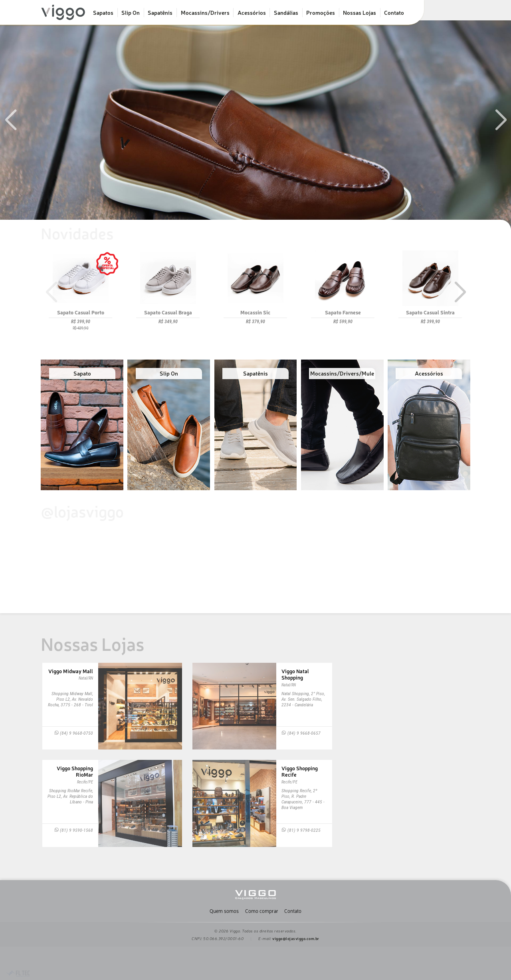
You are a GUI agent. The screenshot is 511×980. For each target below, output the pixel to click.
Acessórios (252, 12)
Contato (394, 12)
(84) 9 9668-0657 (301, 733)
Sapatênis (160, 12)
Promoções (321, 12)
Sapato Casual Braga (168, 312)
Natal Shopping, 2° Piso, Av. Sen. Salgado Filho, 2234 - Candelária (303, 699)
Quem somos (224, 911)
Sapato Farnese (343, 312)
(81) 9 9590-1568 (74, 830)
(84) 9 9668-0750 (74, 733)
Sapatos (103, 12)
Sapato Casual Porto (81, 312)
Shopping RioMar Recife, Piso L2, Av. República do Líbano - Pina (70, 796)
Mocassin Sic (255, 312)
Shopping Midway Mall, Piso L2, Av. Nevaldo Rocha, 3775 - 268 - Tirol (70, 699)
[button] (501, 120)
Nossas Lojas (359, 12)
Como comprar (262, 911)
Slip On (131, 12)
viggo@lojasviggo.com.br (296, 938)
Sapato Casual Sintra (430, 312)
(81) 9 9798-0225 (301, 830)
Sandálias (286, 12)
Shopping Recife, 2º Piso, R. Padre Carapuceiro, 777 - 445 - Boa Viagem (303, 799)
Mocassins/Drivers (205, 12)
